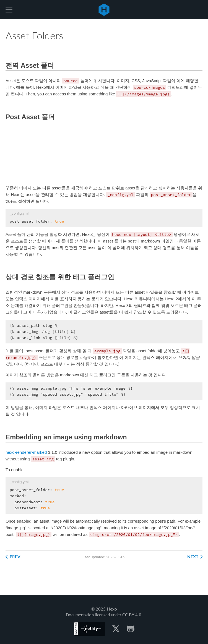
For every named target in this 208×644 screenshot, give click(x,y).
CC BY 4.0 (132, 615)
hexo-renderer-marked (26, 452)
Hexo (104, 10)
